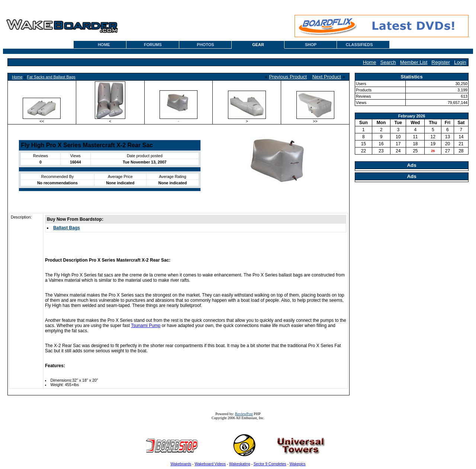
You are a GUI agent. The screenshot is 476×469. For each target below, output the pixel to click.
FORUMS (153, 45)
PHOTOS (205, 45)
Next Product (327, 77)
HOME (104, 45)
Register (441, 62)
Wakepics (298, 464)
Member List (414, 62)
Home (370, 62)
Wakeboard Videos (210, 464)
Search (388, 62)
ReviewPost (244, 414)
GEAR (258, 45)
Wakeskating (240, 464)
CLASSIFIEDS (359, 45)
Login (460, 62)
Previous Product (288, 77)
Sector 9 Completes (270, 464)
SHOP (311, 45)
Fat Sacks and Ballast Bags (51, 77)
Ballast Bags (67, 228)
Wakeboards (181, 464)
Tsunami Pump (146, 326)
